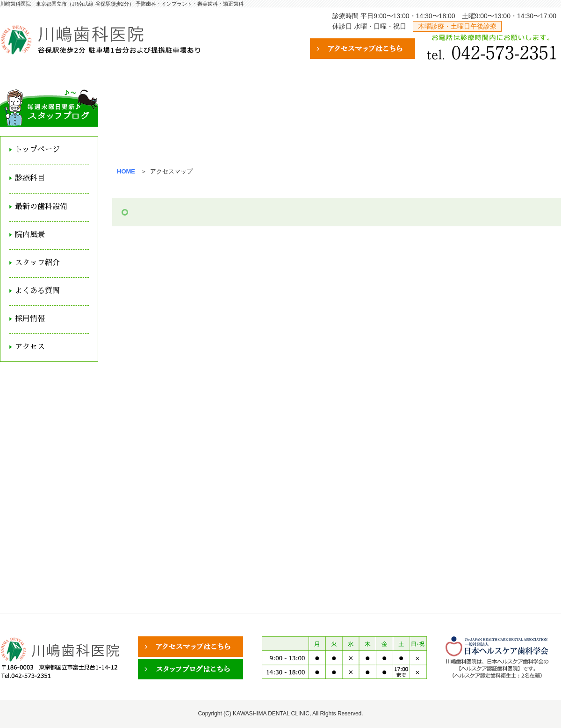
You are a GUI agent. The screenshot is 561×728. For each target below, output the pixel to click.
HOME (126, 171)
